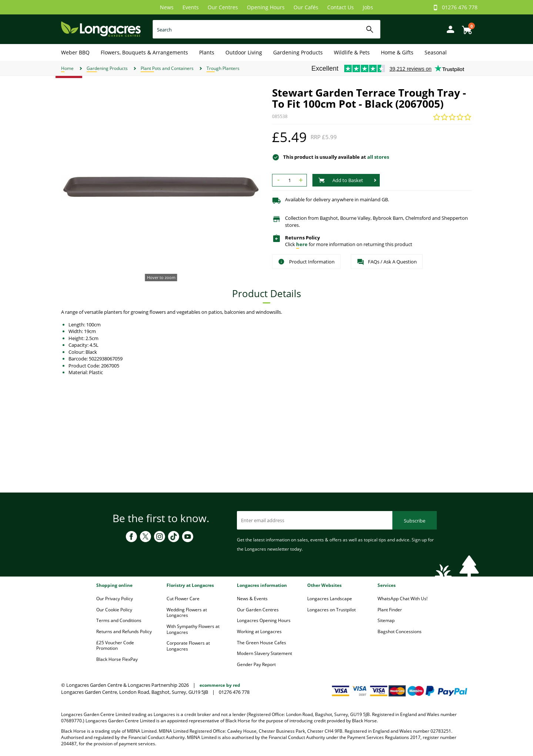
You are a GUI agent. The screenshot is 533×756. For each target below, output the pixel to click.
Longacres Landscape (330, 599)
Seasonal (436, 52)
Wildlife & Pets (352, 52)
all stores (378, 157)
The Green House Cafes (262, 643)
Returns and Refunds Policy (124, 631)
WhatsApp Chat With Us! (403, 599)
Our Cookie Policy (114, 610)
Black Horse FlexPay (117, 659)
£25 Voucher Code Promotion (115, 646)
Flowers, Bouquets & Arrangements (144, 52)
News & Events (252, 599)
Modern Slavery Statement (264, 653)
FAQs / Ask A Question (387, 262)
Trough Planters (223, 68)
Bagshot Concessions (400, 631)
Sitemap (386, 620)
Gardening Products (298, 52)
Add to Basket (341, 180)
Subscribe (415, 521)
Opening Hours (266, 7)
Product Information (306, 262)
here (302, 244)
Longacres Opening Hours (264, 620)
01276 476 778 (460, 7)
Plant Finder (390, 610)
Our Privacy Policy (115, 599)
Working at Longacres (259, 631)
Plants (207, 52)
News (167, 7)
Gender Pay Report (256, 664)
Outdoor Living (244, 52)
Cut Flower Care (183, 599)
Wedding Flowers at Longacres (187, 613)
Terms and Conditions (119, 620)
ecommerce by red (220, 685)
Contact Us (341, 7)
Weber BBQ (75, 52)
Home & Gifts (397, 52)
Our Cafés (306, 7)
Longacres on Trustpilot (331, 610)
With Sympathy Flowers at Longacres (193, 629)
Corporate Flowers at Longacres (188, 646)
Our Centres (223, 7)
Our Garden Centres (258, 610)
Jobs (368, 7)
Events (191, 7)
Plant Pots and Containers (167, 68)
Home (67, 68)
